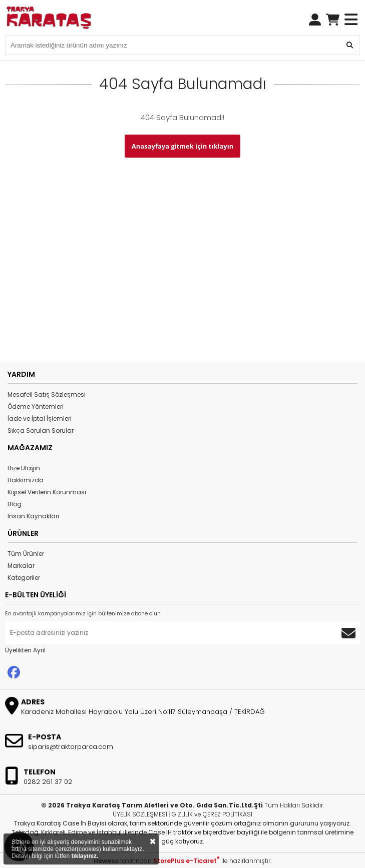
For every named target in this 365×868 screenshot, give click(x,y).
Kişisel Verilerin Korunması (47, 492)
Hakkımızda (26, 480)
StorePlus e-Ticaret (187, 861)
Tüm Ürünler (26, 554)
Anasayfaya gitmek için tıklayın (182, 146)
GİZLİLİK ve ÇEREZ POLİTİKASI (212, 814)
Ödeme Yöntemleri (36, 406)
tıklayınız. (85, 856)
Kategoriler (24, 578)
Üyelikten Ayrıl (25, 650)
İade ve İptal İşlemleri (40, 418)
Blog (15, 504)
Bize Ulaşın (24, 468)
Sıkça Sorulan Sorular (41, 430)
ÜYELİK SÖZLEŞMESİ (140, 814)
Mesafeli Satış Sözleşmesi (47, 394)
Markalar (21, 566)
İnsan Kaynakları (33, 516)
